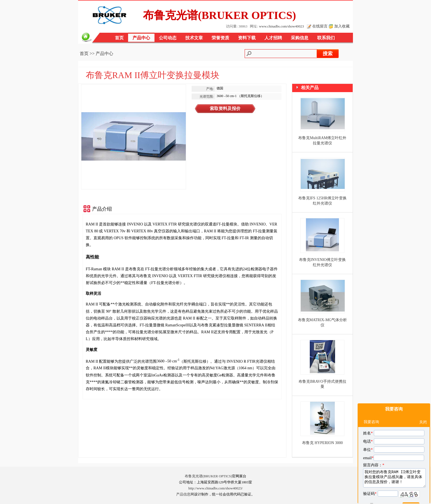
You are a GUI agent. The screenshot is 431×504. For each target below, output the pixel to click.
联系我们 (326, 38)
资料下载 (247, 38)
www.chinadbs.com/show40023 (281, 26)
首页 (119, 38)
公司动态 (168, 38)
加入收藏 (342, 26)
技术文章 (194, 38)
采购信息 (300, 38)
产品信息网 (185, 494)
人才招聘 (273, 38)
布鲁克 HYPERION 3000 (322, 443)
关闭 (423, 409)
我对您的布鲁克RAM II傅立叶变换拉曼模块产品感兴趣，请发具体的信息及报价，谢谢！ (394, 465)
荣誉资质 (220, 38)
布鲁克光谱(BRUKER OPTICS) (208, 476)
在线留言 (320, 26)
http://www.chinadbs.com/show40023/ (215, 488)
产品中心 (141, 38)
